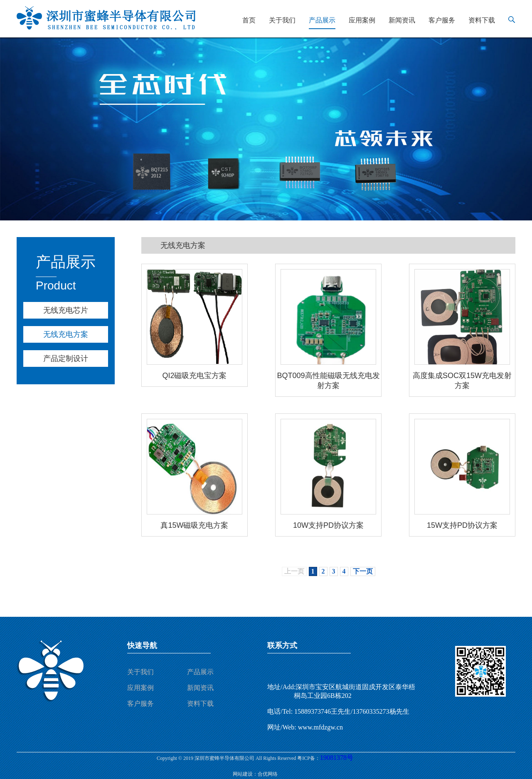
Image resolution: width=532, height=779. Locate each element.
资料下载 (482, 20)
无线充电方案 (66, 334)
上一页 (294, 571)
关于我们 (282, 20)
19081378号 (337, 758)
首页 (249, 20)
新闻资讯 (402, 20)
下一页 (363, 571)
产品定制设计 (66, 359)
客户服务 (442, 20)
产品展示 (322, 20)
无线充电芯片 (66, 310)
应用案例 (362, 20)
